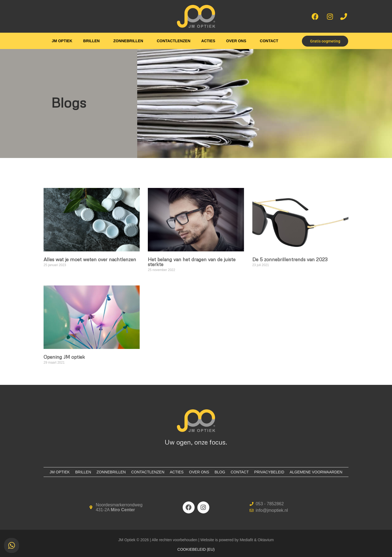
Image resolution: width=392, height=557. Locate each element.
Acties (208, 41)
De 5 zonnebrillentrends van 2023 (290, 259)
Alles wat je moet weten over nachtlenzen (90, 259)
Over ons (236, 41)
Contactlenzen (174, 41)
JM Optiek (62, 41)
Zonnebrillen (128, 41)
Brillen (92, 41)
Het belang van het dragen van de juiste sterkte (192, 262)
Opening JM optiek (64, 357)
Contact (269, 41)
